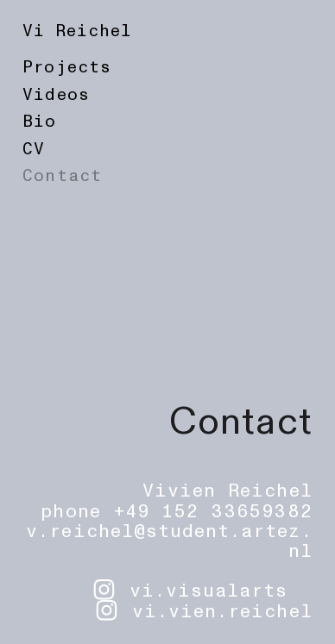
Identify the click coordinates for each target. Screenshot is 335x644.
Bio (39, 122)
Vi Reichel (77, 31)
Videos (56, 95)
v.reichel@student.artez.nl (169, 541)
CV (34, 149)
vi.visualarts (209, 591)
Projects (66, 67)
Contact (62, 176)
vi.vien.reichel (222, 612)
